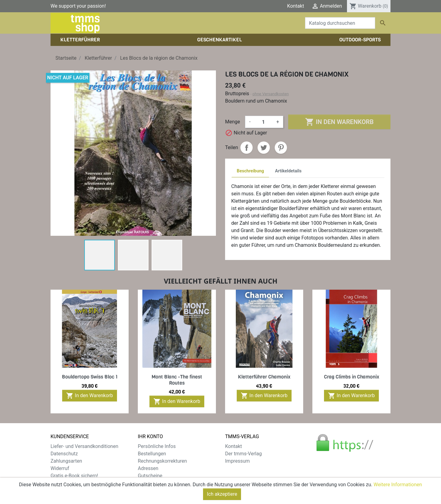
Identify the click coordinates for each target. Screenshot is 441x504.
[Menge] (263, 122)
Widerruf (60, 468)
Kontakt (296, 6)
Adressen (148, 468)
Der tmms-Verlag (243, 454)
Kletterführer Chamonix (264, 377)
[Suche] (340, 23)
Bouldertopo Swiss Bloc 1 (90, 377)
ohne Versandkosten (271, 94)
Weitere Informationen (398, 490)
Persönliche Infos (157, 446)
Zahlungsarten (66, 461)
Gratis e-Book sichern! (74, 476)
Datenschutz (64, 454)
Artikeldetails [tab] (288, 171)
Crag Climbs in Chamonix (352, 377)
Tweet (264, 148)
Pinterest (281, 148)
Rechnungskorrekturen (162, 461)
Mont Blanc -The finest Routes (177, 380)
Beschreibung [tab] (250, 171)
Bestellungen (152, 454)
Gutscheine (150, 476)
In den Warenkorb (339, 122)
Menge (233, 122)
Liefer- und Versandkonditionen (84, 446)
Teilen (247, 148)
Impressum (237, 461)
